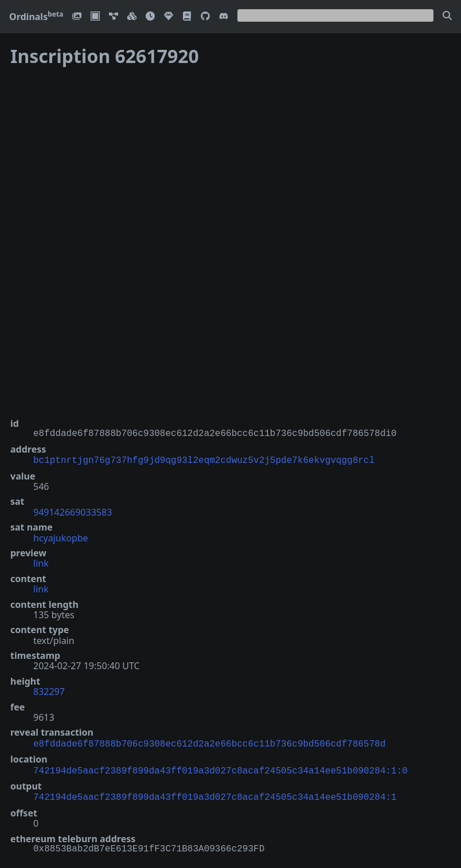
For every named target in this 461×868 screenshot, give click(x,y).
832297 (49, 690)
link (41, 562)
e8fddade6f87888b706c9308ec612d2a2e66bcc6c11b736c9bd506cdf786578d (209, 742)
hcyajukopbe (61, 537)
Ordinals (36, 17)
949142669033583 (73, 511)
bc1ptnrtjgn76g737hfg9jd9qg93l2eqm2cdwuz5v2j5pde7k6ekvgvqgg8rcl (204, 459)
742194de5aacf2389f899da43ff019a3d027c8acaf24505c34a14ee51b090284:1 (215, 793)
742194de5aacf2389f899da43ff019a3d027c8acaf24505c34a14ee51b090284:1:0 (220, 768)
